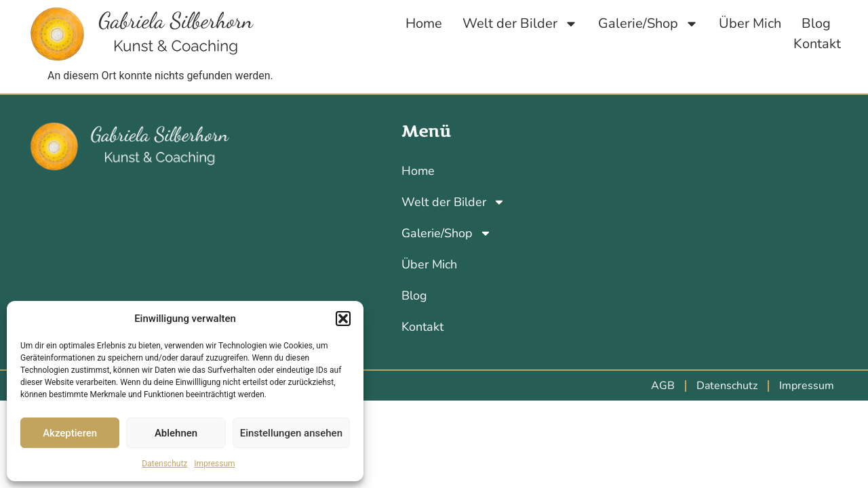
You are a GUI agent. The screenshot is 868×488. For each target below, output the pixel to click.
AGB (663, 386)
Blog (816, 23)
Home (424, 23)
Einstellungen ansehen (291, 433)
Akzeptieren (70, 433)
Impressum (214, 464)
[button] (343, 319)
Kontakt (817, 44)
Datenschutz (164, 464)
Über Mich (750, 23)
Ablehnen (176, 433)
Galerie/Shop (648, 24)
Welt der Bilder (520, 24)
